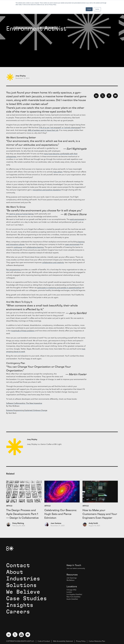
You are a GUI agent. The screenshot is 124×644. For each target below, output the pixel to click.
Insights (20, 605)
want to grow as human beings (21, 214)
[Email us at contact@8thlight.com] (28, 635)
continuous (18, 247)
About (15, 572)
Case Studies (27, 599)
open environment (72, 245)
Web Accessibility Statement (63, 641)
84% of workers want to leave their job (43, 130)
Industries (23, 579)
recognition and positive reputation (47, 190)
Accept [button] (89, 9)
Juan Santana (56, 523)
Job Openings (72, 578)
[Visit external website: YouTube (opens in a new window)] (21, 635)
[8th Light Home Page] (10, 548)
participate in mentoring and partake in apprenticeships (59, 288)
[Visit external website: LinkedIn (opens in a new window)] (9, 635)
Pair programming (13, 270)
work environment (77, 219)
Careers (18, 612)
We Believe (23, 592)
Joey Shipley (21, 76)
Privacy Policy (81, 641)
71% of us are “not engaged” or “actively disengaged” (60, 128)
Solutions (21, 585)
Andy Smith (93, 523)
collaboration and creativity (53, 263)
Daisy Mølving (18, 523)
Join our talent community (76, 569)
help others (58, 172)
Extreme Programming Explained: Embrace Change (27, 410)
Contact (18, 566)
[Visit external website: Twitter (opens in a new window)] (15, 635)
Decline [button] (97, 9)
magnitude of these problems (23, 331)
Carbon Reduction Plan (97, 641)
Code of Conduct (44, 641)
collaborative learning (35, 247)
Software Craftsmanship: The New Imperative (24, 403)
